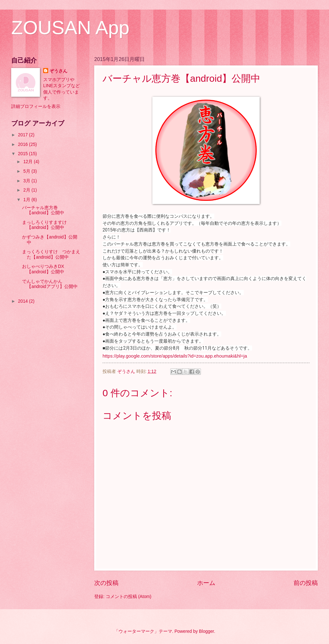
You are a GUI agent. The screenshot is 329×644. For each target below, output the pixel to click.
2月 (27, 190)
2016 (23, 144)
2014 (23, 301)
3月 (27, 181)
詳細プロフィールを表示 (36, 106)
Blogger (207, 631)
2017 (23, 135)
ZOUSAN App (70, 28)
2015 (23, 154)
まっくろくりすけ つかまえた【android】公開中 (51, 254)
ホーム (206, 583)
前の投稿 (306, 583)
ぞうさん (58, 71)
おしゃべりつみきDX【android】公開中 (43, 269)
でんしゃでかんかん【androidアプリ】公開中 (50, 284)
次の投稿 (106, 583)
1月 (27, 200)
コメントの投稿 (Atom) (129, 597)
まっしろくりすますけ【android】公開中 (44, 225)
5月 (27, 171)
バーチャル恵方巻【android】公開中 (43, 210)
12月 (29, 162)
